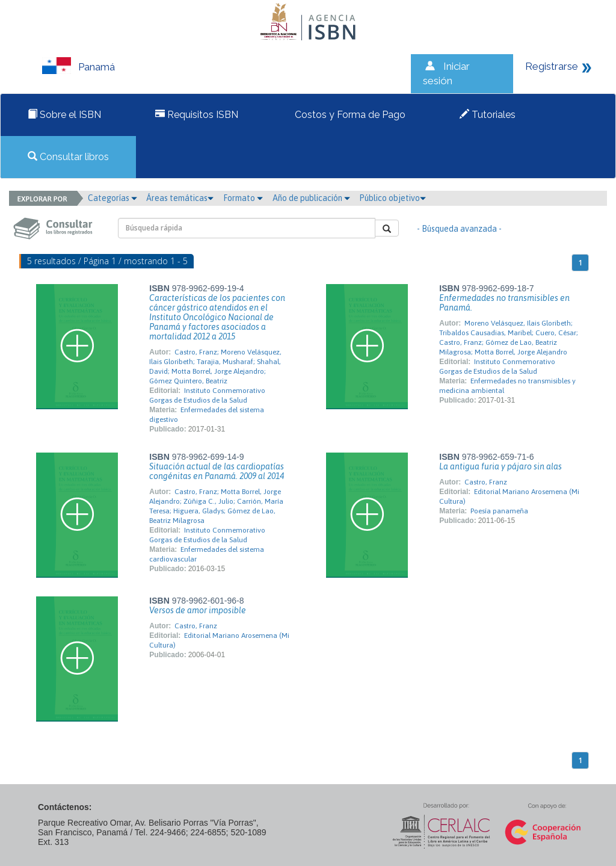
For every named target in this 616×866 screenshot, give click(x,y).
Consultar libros (68, 157)
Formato (243, 198)
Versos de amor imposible (198, 610)
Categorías (112, 198)
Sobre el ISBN (64, 115)
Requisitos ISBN (197, 115)
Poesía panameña (499, 511)
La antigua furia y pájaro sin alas (500, 466)
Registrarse (552, 66)
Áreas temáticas (180, 198)
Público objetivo (393, 198)
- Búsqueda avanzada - (459, 229)
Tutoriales (488, 115)
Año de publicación (311, 198)
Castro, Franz (486, 482)
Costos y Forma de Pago (349, 115)
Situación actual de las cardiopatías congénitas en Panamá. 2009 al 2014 (217, 471)
